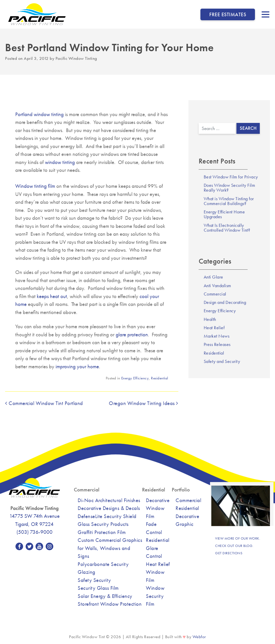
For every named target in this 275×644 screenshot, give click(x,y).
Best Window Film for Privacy (231, 177)
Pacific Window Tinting (76, 58)
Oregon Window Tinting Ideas (144, 403)
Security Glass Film (98, 588)
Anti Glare (213, 277)
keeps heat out (52, 296)
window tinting (60, 162)
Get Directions (229, 553)
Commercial (215, 294)
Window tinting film (35, 186)
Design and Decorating (225, 302)
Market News (217, 336)
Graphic (185, 524)
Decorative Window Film (158, 508)
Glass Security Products (103, 524)
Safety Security (94, 580)
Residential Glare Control (158, 548)
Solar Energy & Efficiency (105, 596)
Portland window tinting (39, 114)
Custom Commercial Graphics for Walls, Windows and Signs (110, 548)
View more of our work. (238, 538)
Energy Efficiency (135, 378)
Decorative (187, 516)
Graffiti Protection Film (102, 532)
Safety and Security (222, 361)
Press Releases (217, 344)
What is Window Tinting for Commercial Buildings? (229, 201)
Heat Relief (214, 328)
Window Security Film (155, 596)
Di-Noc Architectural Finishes (109, 500)
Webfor (199, 637)
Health (210, 319)
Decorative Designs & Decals (109, 508)
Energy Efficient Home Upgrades (224, 214)
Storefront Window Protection (110, 604)
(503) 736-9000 (35, 532)
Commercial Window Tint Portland (44, 403)
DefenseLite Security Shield (107, 516)
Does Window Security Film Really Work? (229, 188)
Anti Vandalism (217, 286)
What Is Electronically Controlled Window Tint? (227, 228)
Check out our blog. (234, 546)
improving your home (77, 366)
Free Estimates (228, 14)
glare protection (132, 334)
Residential (160, 378)
